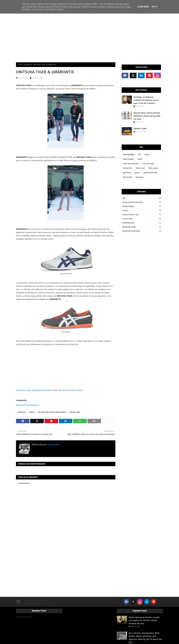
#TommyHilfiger (129, 155)
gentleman (127, 173)
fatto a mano (153, 168)
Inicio (20, 65)
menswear (140, 177)
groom (137, 173)
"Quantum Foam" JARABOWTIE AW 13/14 (34, 390)
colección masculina (131, 164)
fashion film (128, 168)
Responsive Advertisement (28, 405)
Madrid (32, 412)
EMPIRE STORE (140, 129)
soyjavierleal (23, 78)
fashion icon (140, 168)
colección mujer (148, 164)
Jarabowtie (28, 65)
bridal (140, 159)
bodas (147, 155)
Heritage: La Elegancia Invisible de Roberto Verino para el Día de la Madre (146, 100)
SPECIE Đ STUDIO (66, 390)
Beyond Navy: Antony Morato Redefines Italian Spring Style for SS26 (147, 116)
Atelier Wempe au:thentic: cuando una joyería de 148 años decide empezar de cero (144, 620)
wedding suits (142, 223)
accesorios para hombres (142, 202)
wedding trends (142, 227)
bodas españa (128, 159)
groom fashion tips (150, 173)
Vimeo (80, 390)
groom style (128, 177)
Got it (155, 7)
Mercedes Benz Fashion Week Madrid (52, 412)
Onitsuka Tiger (75, 412)
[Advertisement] (90, 38)
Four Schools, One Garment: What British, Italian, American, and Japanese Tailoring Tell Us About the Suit (145, 638)
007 (140, 155)
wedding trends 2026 (142, 231)
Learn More (143, 7)
